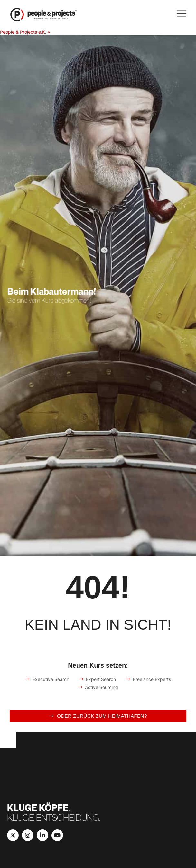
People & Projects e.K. (23, 32)
